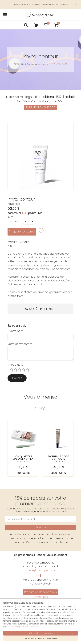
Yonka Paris (19, 64)
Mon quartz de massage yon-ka (23, 458)
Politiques (41, 605)
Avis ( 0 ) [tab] (31, 309)
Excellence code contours (58, 458)
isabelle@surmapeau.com (41, 570)
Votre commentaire (20, 344)
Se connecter (41, 622)
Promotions (41, 597)
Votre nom (15, 331)
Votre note (15, 365)
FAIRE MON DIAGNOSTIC (41, 107)
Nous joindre (40, 601)
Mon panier (40, 618)
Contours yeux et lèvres (38, 64)
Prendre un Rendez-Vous (41, 592)
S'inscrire (40, 527)
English (41, 608)
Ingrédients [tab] (48, 309)
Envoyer (17, 378)
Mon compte (41, 615)
